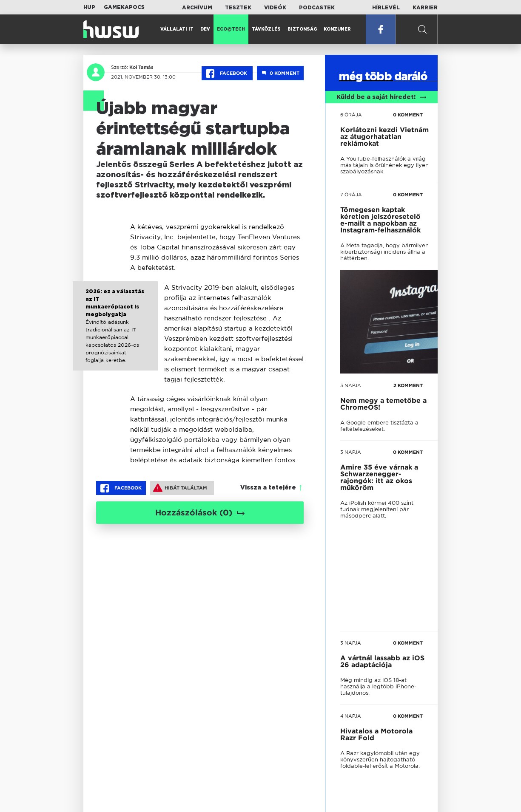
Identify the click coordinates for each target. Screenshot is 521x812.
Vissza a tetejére (268, 488)
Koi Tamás (141, 67)
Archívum (197, 8)
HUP (89, 7)
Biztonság (302, 29)
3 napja (351, 385)
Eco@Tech (231, 29)
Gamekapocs (124, 7)
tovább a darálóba (377, 531)
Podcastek (317, 8)
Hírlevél (386, 8)
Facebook (227, 74)
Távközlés (266, 29)
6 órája (351, 115)
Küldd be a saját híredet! (381, 97)
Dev (205, 29)
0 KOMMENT (408, 115)
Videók (275, 8)
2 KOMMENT (408, 385)
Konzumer (337, 29)
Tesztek (238, 8)
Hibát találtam (180, 488)
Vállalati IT (177, 29)
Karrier (425, 8)
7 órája (351, 195)
